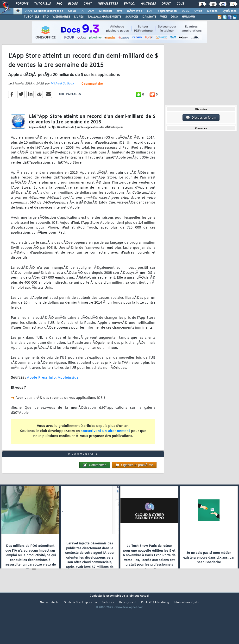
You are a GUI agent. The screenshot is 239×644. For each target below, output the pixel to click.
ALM (91, 11)
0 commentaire (92, 91)
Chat (88, 4)
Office (198, 11)
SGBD (186, 11)
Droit (166, 4)
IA (82, 11)
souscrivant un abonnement (105, 438)
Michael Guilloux (62, 91)
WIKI (164, 17)
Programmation (167, 11)
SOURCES (132, 17)
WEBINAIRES (61, 17)
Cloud (72, 11)
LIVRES (79, 17)
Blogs (73, 4)
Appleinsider (69, 385)
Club (180, 4)
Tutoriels (42, 4)
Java (119, 11)
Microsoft (105, 11)
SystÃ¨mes (230, 11)
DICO (174, 17)
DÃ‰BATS (149, 17)
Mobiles (212, 11)
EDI (149, 11)
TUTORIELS (31, 17)
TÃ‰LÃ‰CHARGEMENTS (104, 17)
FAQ (59, 4)
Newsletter (108, 4)
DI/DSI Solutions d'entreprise (44, 11)
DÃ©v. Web (135, 11)
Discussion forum (201, 118)
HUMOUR (188, 17)
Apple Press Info (41, 385)
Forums (22, 4)
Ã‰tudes (148, 4)
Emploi (129, 4)
